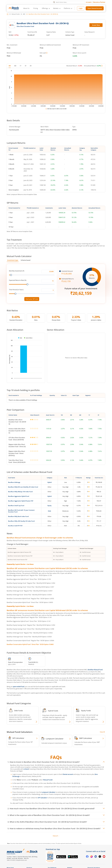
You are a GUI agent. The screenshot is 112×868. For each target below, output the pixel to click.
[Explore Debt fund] (36, 722)
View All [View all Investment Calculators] (102, 732)
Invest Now (96, 25)
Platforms (67, 8)
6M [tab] (15, 66)
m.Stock (26, 769)
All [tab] (31, 66)
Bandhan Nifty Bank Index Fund (18, 516)
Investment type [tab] (13, 260)
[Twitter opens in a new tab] (100, 857)
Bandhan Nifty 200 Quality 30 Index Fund (21, 521)
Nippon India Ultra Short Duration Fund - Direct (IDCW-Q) (17, 453)
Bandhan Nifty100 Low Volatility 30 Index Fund (23, 487)
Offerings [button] (45, 8)
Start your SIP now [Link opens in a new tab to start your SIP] (32, 299)
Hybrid (49, 482)
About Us (26, 8)
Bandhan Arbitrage (14, 482)
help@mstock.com (22, 860)
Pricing (36, 8)
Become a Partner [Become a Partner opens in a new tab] (99, 2)
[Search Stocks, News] (69, 2)
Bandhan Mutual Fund (95, 670)
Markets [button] (56, 8)
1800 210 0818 (11, 860)
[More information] (47, 53)
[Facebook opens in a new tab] (87, 857)
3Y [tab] (26, 66)
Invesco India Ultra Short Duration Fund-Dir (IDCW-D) (17, 431)
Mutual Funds (16, 14)
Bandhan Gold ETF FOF (15, 526)
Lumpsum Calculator (48, 792)
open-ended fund (19, 687)
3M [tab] (10, 66)
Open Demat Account (95, 8)
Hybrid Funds (53, 711)
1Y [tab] (20, 66)
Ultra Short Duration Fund (25, 26)
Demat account (68, 774)
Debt (49, 511)
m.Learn (89, 2)
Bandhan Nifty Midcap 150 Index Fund (20, 492)
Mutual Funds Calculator (19, 256)
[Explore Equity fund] (103, 722)
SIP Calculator (42, 798)
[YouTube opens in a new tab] (104, 857)
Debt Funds (19, 711)
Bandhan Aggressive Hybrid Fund (19, 496)
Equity (49, 506)
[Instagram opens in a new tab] (91, 857)
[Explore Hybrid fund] (70, 722)
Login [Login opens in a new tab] (81, 8)
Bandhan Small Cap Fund (16, 506)
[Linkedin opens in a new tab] (96, 857)
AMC (24, 14)
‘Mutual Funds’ (48, 780)
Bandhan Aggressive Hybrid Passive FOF (21, 501)
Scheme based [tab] (26, 260)
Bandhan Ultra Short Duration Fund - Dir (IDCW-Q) (17, 422)
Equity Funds (86, 711)
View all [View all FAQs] (56, 836)
